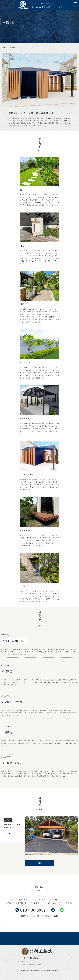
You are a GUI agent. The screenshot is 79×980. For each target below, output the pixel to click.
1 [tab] (3, 857)
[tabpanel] (39, 836)
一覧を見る (44, 863)
